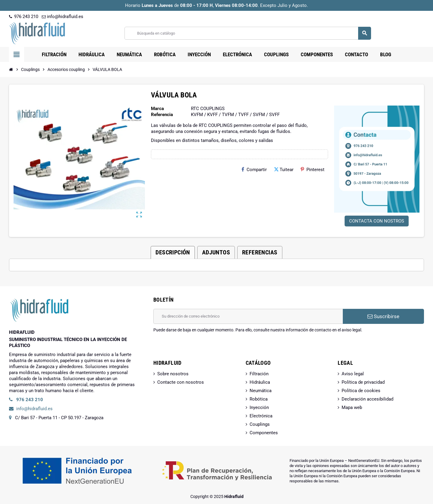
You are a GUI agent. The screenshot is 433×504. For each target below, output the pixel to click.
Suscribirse (383, 316)
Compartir (254, 170)
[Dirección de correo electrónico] (248, 316)
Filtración (259, 374)
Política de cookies (361, 391)
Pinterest (313, 170)
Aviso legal (353, 374)
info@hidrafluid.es (63, 17)
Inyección (259, 407)
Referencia (162, 115)
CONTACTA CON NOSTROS (377, 221)
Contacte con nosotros (181, 382)
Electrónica (261, 416)
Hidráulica (260, 382)
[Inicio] (11, 69)
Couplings (260, 424)
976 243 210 (24, 17)
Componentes (264, 433)
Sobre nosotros (173, 374)
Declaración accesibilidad (367, 399)
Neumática (261, 391)
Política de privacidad (363, 382)
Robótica (259, 399)
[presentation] (199, 348)
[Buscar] (248, 33)
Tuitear (284, 170)
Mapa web (352, 407)
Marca (157, 109)
